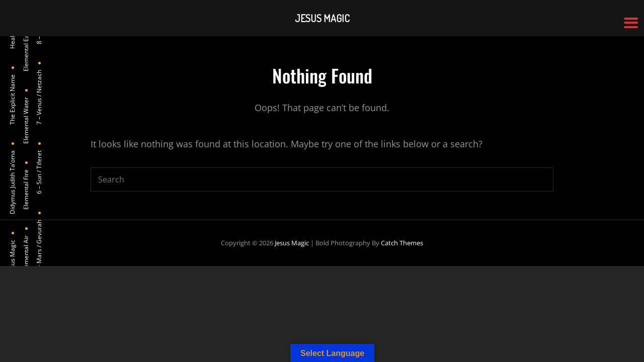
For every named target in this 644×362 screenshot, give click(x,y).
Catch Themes (402, 243)
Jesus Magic (292, 243)
